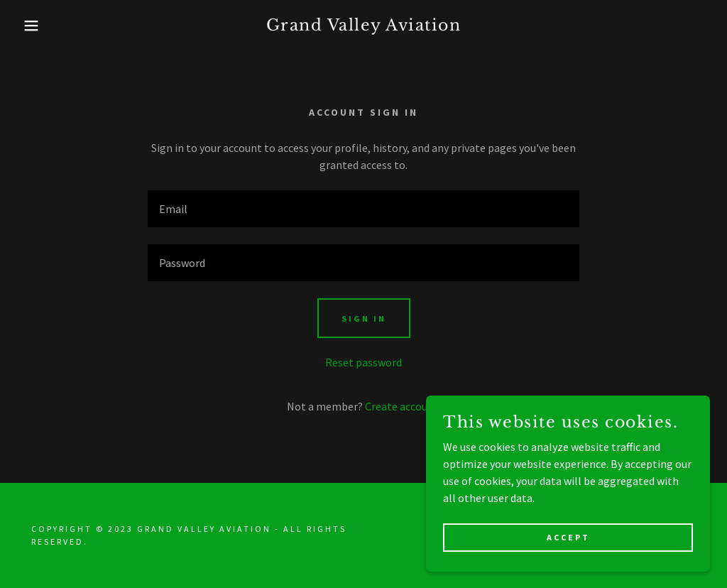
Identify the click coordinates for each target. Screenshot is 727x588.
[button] (36, 26)
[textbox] (363, 209)
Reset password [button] (363, 362)
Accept (568, 537)
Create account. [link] (403, 406)
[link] (364, 26)
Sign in (364, 318)
